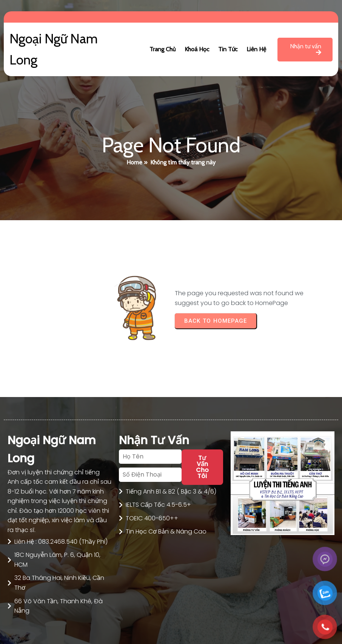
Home (134, 162)
